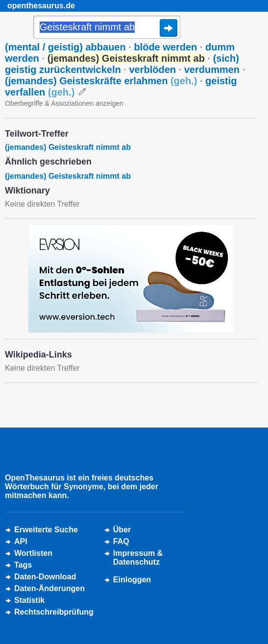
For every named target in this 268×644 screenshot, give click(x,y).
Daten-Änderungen (49, 588)
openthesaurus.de (41, 6)
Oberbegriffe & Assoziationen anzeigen (64, 103)
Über (122, 530)
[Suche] (107, 28)
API (21, 541)
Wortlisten (33, 553)
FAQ (121, 541)
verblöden (152, 70)
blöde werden (165, 47)
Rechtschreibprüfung (54, 612)
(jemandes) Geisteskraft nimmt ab (68, 147)
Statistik (29, 600)
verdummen (212, 70)
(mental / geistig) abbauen (65, 47)
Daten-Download (45, 577)
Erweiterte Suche (46, 530)
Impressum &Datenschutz (138, 558)
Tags (23, 565)
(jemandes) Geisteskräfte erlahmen (101, 81)
